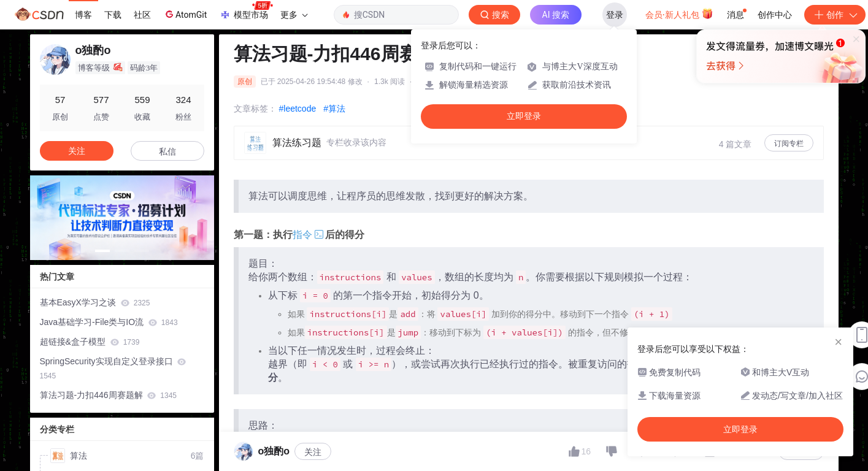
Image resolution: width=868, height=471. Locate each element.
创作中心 (775, 15)
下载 (113, 15)
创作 (835, 15)
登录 (615, 15)
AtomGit (185, 14)
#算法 (334, 109)
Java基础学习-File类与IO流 (109, 322)
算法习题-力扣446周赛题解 (109, 395)
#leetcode (298, 109)
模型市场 (246, 11)
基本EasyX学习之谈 (95, 302)
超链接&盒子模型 (90, 342)
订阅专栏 (789, 144)
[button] (102, 251)
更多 (294, 15)
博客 (83, 15)
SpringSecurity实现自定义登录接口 (113, 368)
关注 (313, 452)
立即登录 (524, 116)
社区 (142, 15)
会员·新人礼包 (679, 13)
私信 (167, 151)
